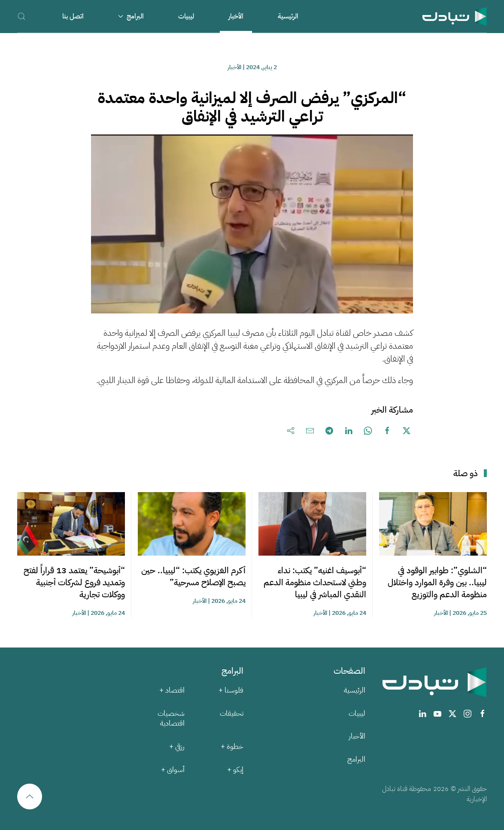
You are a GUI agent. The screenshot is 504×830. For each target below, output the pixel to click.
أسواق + (173, 770)
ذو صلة (466, 473)
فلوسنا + (231, 690)
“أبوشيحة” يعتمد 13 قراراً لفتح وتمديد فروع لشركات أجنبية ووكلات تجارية (74, 582)
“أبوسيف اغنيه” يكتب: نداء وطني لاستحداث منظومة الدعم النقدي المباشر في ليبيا (315, 582)
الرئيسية (288, 16)
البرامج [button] (131, 16)
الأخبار (236, 16)
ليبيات (186, 16)
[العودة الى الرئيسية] (455, 16)
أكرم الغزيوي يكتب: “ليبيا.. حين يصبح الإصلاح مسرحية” (193, 576)
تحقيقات (232, 713)
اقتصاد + (172, 690)
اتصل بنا (73, 16)
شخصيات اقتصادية (171, 719)
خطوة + (232, 746)
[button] (21, 16)
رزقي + (177, 746)
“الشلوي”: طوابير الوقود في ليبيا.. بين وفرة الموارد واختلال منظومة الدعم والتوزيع (437, 582)
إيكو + (235, 770)
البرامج (356, 759)
